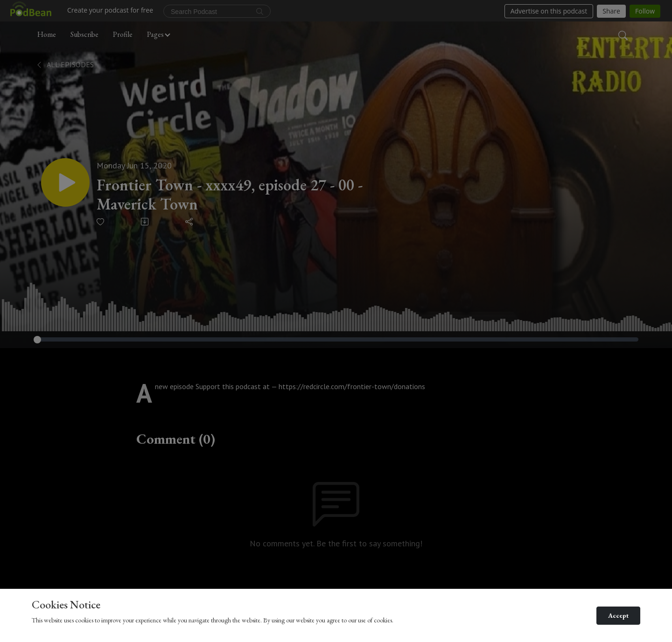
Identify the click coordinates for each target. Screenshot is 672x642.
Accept (618, 615)
